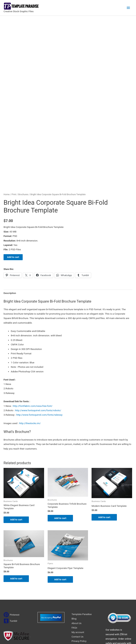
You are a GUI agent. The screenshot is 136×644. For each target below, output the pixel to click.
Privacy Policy (79, 586)
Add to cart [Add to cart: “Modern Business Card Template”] (105, 462)
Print (14, 139)
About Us (76, 568)
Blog (74, 564)
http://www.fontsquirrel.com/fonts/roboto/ (38, 355)
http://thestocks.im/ (30, 368)
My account (78, 577)
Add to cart (13, 202)
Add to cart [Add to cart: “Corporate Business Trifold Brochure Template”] (61, 463)
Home (7, 139)
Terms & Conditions (82, 591)
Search (91, 604)
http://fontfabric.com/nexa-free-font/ (33, 351)
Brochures (23, 139)
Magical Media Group (115, 637)
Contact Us (77, 582)
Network (84, 637)
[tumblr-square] (10, 566)
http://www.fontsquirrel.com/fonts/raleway (39, 360)
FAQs (74, 573)
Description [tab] (10, 238)
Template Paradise (82, 559)
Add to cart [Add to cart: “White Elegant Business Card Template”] (17, 464)
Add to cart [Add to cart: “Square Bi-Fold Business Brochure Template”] (17, 524)
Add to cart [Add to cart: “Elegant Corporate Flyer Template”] (61, 524)
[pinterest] (12, 560)
